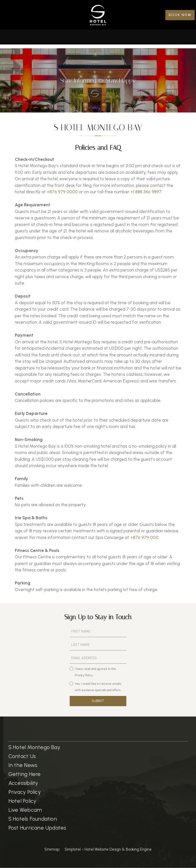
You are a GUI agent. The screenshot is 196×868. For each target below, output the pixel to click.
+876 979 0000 (62, 192)
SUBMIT (98, 701)
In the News (23, 765)
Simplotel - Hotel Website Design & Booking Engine (108, 849)
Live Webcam (25, 810)
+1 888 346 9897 (146, 192)
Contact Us (22, 756)
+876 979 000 (144, 537)
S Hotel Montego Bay (34, 747)
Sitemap (52, 849)
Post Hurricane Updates (37, 828)
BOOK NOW (180, 15)
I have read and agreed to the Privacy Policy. (93, 672)
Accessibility (23, 783)
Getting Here (25, 774)
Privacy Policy (25, 792)
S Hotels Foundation (33, 819)
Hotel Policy (22, 801)
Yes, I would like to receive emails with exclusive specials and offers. (95, 687)
